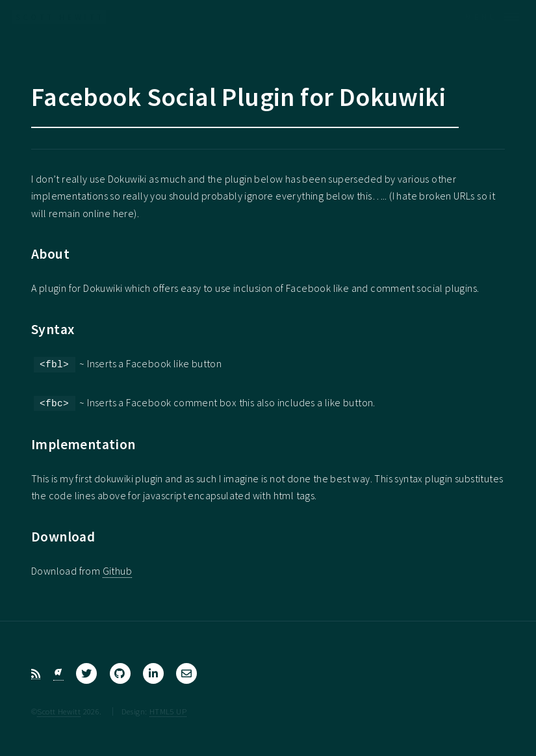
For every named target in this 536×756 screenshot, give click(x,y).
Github (117, 571)
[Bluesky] (58, 674)
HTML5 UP (168, 711)
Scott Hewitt (59, 711)
